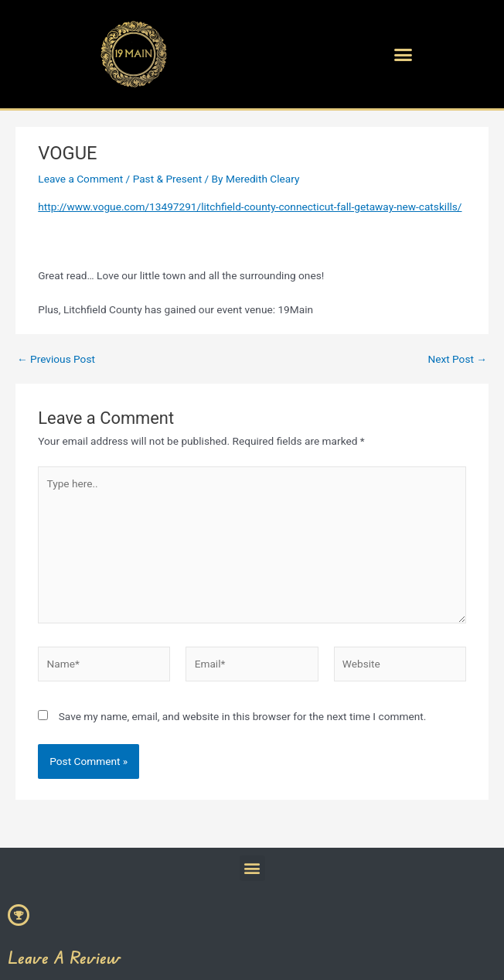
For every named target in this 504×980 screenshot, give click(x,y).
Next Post (457, 360)
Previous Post (56, 360)
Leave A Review (64, 957)
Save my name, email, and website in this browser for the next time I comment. (243, 716)
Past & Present (168, 179)
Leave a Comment (80, 179)
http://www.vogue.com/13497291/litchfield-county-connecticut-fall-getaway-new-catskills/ (250, 207)
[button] (404, 54)
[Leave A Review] (19, 915)
